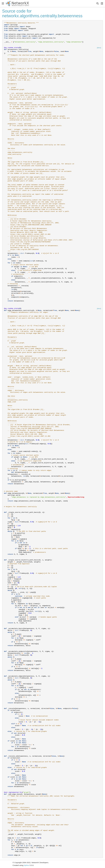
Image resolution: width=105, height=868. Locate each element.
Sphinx (27, 865)
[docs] (99, 48)
